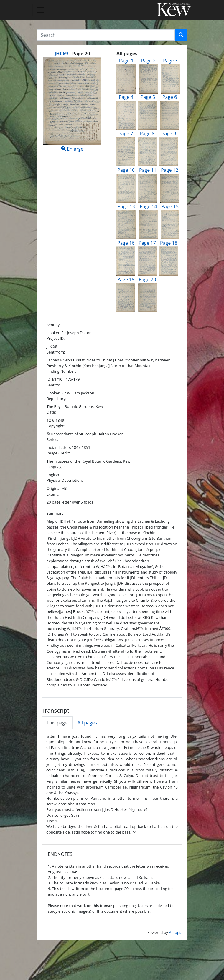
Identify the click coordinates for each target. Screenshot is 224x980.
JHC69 (61, 54)
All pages (87, 723)
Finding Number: (61, 371)
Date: (51, 412)
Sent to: (53, 385)
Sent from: (56, 352)
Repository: (56, 399)
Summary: (56, 513)
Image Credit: (58, 453)
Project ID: (56, 338)
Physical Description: (65, 480)
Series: (52, 439)
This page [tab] (57, 723)
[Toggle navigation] (41, 10)
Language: (56, 467)
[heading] (72, 54)
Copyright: (56, 426)
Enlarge (72, 105)
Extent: (53, 494)
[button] (181, 35)
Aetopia (176, 932)
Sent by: (54, 325)
